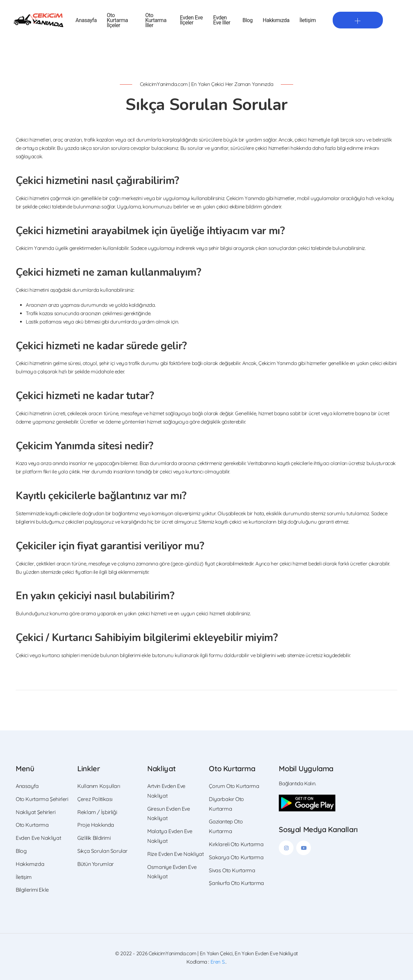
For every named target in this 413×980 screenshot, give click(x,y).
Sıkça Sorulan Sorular (102, 851)
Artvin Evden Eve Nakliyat (166, 791)
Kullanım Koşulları (99, 786)
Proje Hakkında (96, 825)
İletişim (308, 20)
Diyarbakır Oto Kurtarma (226, 804)
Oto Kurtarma (32, 825)
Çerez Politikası (95, 799)
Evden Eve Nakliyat (38, 838)
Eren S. (218, 962)
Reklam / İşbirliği (97, 812)
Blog (248, 20)
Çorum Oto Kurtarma (234, 786)
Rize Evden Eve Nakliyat (175, 854)
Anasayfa (86, 20)
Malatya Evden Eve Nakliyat (170, 836)
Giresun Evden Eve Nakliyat (169, 814)
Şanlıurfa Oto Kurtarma (236, 883)
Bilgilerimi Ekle (32, 890)
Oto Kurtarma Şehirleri (42, 799)
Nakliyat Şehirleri (35, 812)
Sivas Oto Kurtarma (232, 870)
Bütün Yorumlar (96, 864)
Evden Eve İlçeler (191, 20)
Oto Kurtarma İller (156, 20)
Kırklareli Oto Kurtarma (236, 844)
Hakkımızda (276, 20)
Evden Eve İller (222, 20)
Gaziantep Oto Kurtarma (226, 826)
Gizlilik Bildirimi (94, 838)
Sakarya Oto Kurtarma (236, 857)
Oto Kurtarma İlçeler (117, 20)
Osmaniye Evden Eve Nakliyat (172, 872)
